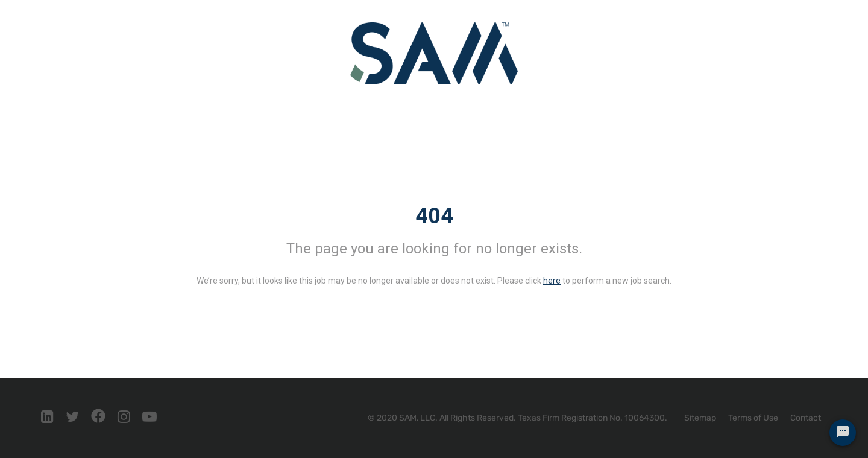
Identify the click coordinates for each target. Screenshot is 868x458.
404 (434, 216)
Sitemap (700, 418)
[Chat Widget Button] (843, 433)
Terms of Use (753, 418)
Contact (806, 418)
